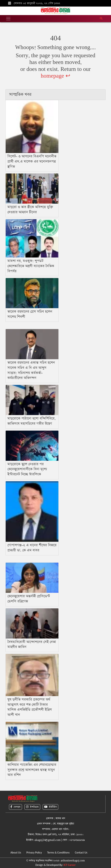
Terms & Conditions (58, 852)
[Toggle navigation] (8, 19)
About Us (16, 852)
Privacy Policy (34, 852)
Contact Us (81, 852)
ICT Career (70, 865)
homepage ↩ (55, 76)
